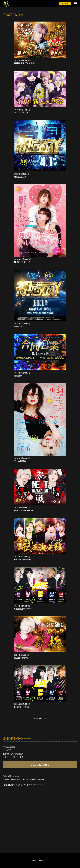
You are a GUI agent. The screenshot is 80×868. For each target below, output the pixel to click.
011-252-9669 (40, 764)
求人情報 (65, 4)
